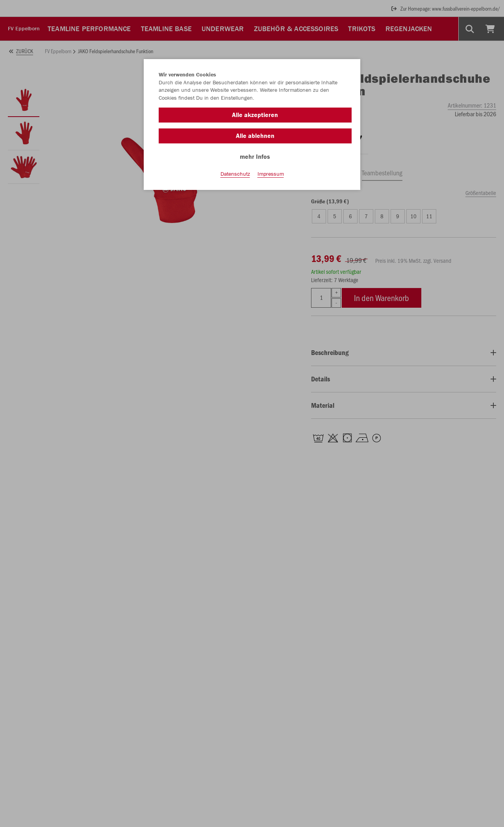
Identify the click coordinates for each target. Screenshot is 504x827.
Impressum (271, 174)
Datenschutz (235, 174)
